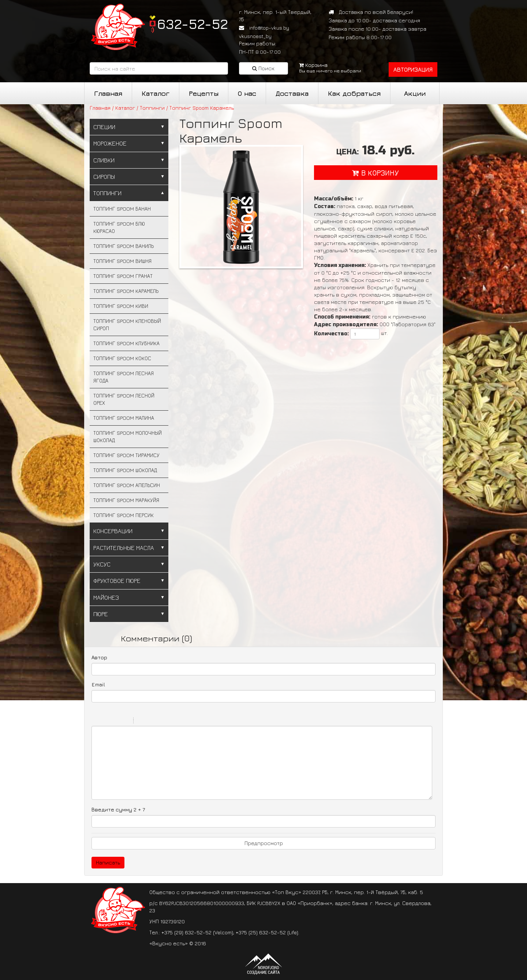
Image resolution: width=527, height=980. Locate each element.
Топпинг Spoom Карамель (126, 291)
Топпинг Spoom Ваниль (124, 246)
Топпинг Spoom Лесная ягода (124, 377)
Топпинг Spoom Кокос (122, 358)
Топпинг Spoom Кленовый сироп (127, 325)
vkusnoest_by (255, 36)
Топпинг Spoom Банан (122, 209)
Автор (99, 657)
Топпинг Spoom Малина (124, 418)
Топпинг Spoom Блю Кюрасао (119, 227)
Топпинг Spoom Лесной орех (124, 399)
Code (152, 721)
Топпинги (152, 108)
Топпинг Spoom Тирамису (126, 455)
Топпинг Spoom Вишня (122, 261)
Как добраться (354, 93)
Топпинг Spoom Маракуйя (126, 500)
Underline (115, 721)
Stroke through (125, 721)
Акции (415, 93)
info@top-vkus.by (269, 28)
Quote (142, 721)
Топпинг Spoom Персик (124, 515)
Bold (96, 721)
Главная (108, 93)
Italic (106, 721)
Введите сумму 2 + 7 (118, 809)
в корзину (375, 173)
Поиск (263, 68)
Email (98, 684)
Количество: (331, 334)
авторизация (413, 69)
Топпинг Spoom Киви (121, 306)
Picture (171, 721)
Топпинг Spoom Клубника (126, 343)
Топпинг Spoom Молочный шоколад (128, 436)
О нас (247, 93)
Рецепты (204, 93)
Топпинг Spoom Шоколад (125, 470)
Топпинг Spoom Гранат (123, 276)
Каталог (156, 93)
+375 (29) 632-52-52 (186, 932)
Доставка (292, 93)
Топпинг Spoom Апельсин (127, 485)
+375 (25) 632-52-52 (261, 932)
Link (161, 721)
